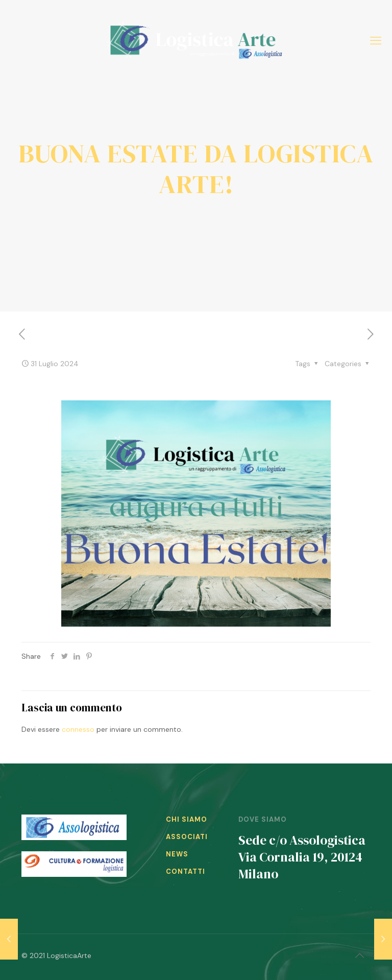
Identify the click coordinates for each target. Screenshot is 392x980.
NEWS (177, 854)
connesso (78, 729)
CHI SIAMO (187, 819)
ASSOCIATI (187, 837)
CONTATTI (186, 871)
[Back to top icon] (360, 955)
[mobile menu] (376, 41)
